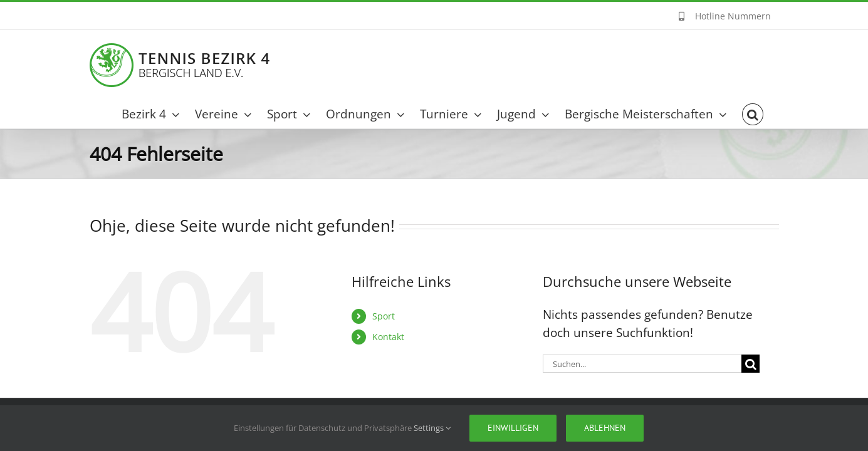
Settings (432, 428)
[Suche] (750, 364)
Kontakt (388, 337)
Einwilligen (513, 428)
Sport (384, 316)
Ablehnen (605, 428)
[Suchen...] (642, 364)
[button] (768, 114)
